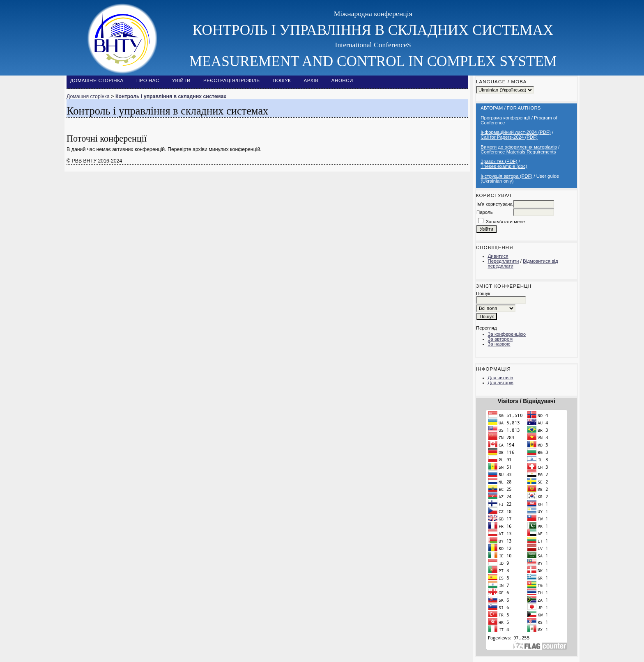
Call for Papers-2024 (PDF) (509, 137)
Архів (311, 80)
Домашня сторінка (97, 80)
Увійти (181, 80)
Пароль (485, 212)
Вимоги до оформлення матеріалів (519, 147)
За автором (500, 339)
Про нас (148, 80)
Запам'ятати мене (505, 222)
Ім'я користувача (494, 204)
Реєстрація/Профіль (232, 80)
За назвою (499, 344)
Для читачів (501, 378)
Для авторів (501, 383)
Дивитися (498, 256)
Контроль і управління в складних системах (171, 96)
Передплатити (504, 261)
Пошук (282, 80)
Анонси (342, 80)
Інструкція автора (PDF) (506, 176)
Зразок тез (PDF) (499, 161)
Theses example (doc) (504, 166)
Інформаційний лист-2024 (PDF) (516, 132)
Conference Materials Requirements (518, 152)
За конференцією (507, 334)
